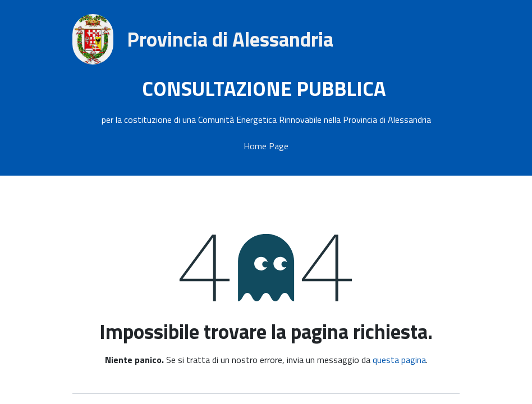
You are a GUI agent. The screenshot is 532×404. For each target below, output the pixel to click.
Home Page (266, 146)
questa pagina (399, 360)
